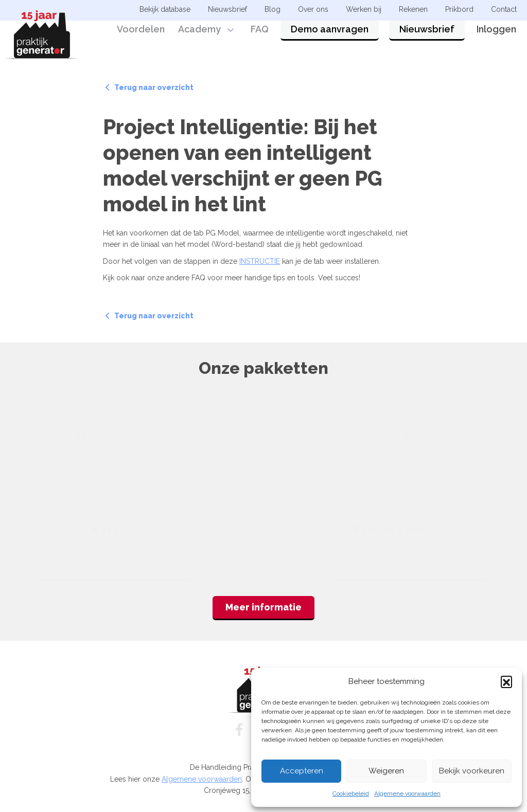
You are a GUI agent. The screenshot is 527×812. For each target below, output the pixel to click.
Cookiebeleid (351, 793)
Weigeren (386, 771)
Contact (504, 9)
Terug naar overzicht (150, 87)
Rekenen (413, 9)
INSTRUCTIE (260, 261)
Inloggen (496, 37)
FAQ (260, 37)
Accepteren (302, 771)
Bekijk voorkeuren (472, 771)
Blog (273, 9)
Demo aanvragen (330, 37)
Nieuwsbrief (427, 37)
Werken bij (364, 9)
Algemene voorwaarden (407, 793)
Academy (199, 37)
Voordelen (141, 37)
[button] (506, 681)
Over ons (313, 9)
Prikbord (459, 9)
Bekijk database (165, 9)
